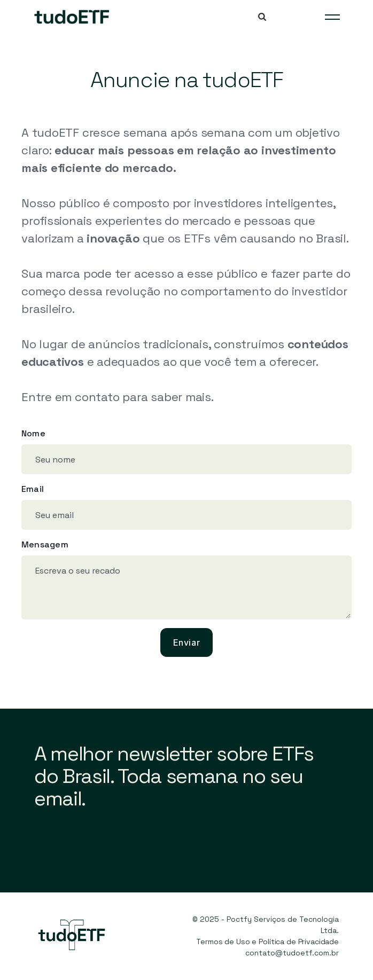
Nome (33, 433)
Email (33, 489)
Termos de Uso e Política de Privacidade (267, 942)
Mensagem (45, 544)
